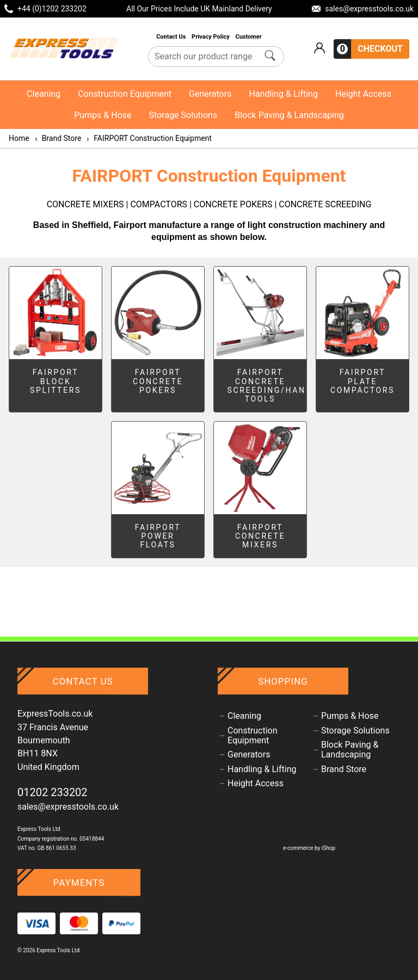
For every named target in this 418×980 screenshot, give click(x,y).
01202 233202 (53, 792)
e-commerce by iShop (309, 848)
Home (19, 138)
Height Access (363, 94)
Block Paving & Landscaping (289, 115)
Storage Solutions (183, 115)
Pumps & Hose (103, 115)
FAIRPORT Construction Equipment (149, 138)
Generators (210, 94)
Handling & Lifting (283, 94)
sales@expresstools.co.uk (68, 807)
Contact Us (172, 37)
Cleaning (44, 94)
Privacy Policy (211, 37)
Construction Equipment (125, 94)
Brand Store (58, 138)
